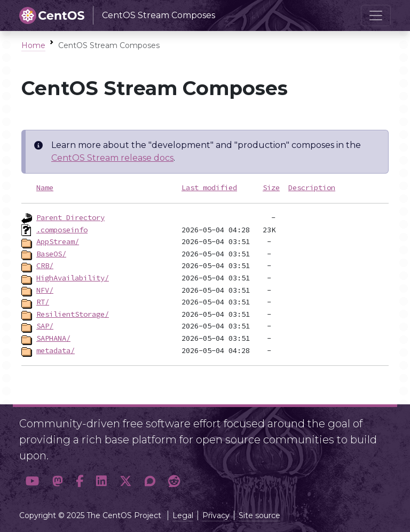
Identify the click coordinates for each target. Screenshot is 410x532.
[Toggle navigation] (376, 15)
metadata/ (56, 350)
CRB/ (45, 265)
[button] (33, 482)
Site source (259, 515)
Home (33, 45)
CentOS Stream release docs (112, 158)
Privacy (216, 515)
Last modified (209, 187)
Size (271, 187)
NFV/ (45, 290)
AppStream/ (58, 241)
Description (312, 187)
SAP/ (45, 326)
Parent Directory (70, 217)
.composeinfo (62, 230)
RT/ (43, 302)
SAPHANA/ (53, 338)
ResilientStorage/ (73, 314)
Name (45, 187)
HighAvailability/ (73, 278)
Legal (183, 515)
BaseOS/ (51, 254)
